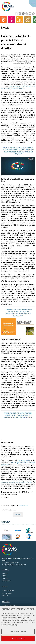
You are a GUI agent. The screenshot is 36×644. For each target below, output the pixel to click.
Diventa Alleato (7, 593)
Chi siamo (5, 569)
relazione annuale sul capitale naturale (16, 482)
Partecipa (5, 587)
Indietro (18, 515)
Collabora (6, 596)
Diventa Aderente (8, 591)
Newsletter (6, 601)
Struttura (5, 578)
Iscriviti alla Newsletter (10, 605)
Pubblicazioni (7, 581)
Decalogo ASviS (24, 461)
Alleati (4, 576)
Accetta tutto (18, 638)
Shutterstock (23, 505)
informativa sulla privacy (9, 625)
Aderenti (5, 573)
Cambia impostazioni (18, 631)
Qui (3, 620)
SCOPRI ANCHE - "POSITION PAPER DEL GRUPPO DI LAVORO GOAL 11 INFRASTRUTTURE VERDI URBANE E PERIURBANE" (18, 313)
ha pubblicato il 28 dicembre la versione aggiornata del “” (18, 87)
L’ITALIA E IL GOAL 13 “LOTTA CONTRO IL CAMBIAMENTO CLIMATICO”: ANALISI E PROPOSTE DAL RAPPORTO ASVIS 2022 (18, 415)
